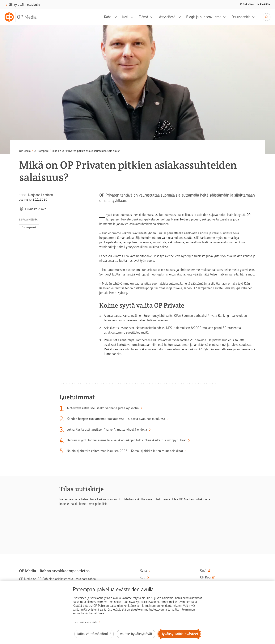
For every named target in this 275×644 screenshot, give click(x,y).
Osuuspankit (241, 17)
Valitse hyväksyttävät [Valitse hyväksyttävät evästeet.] (136, 634)
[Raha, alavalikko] (116, 17)
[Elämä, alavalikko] (153, 17)
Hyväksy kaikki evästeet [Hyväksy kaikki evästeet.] (179, 634)
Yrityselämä (167, 17)
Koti (125, 17)
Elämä (143, 17)
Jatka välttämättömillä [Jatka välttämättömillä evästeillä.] (94, 634)
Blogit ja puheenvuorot (203, 17)
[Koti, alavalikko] (133, 17)
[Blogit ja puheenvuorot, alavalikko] (226, 17)
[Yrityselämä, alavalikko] (180, 17)
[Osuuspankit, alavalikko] (255, 17)
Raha (108, 17)
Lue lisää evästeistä (85, 622)
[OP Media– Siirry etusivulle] (23, 17)
